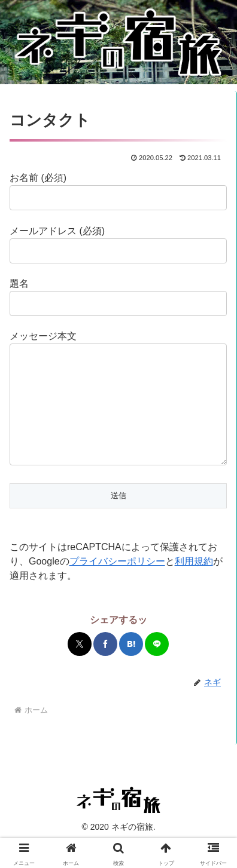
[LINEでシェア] (157, 668)
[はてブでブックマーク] (131, 668)
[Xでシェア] (80, 668)
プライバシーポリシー (117, 585)
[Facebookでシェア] (105, 668)
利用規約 (194, 585)
